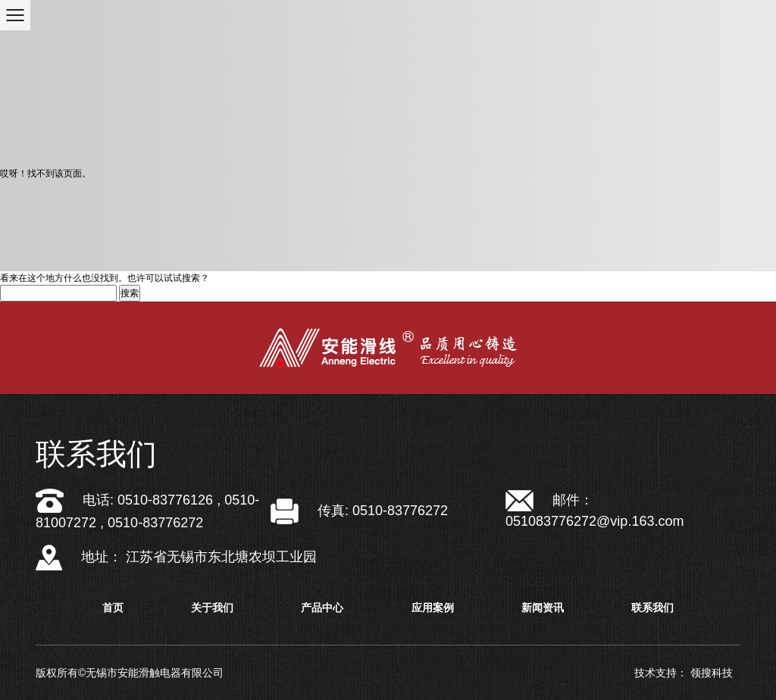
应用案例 (433, 608)
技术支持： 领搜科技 (684, 673)
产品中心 (322, 608)
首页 (113, 608)
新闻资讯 (543, 608)
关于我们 (212, 608)
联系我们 (652, 608)
